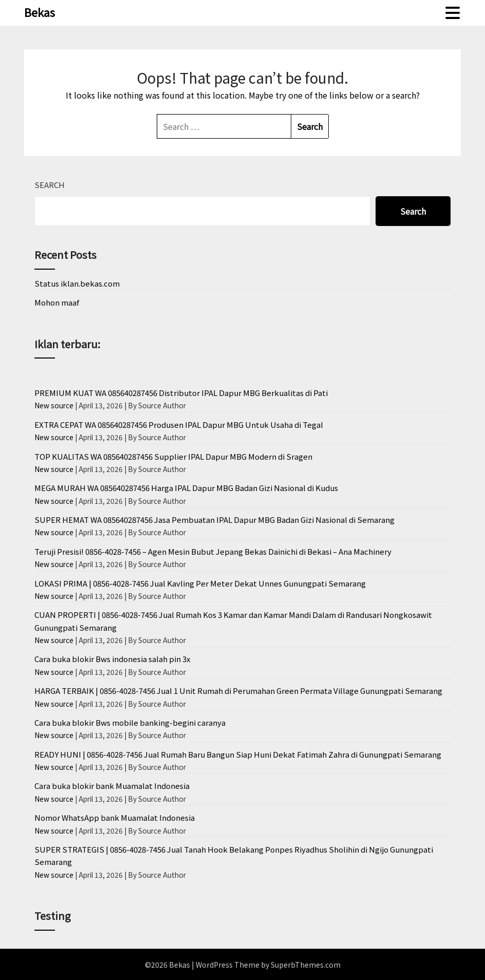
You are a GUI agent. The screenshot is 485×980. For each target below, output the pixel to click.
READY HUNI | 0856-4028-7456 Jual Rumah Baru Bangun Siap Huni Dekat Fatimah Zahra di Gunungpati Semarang (238, 754)
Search (50, 185)
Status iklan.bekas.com (77, 283)
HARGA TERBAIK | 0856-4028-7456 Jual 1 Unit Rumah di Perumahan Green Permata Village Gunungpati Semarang (238, 691)
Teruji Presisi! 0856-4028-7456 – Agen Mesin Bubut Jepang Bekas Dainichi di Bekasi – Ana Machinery (213, 551)
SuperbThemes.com (306, 965)
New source (54, 405)
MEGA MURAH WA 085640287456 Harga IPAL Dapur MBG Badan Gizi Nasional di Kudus (186, 488)
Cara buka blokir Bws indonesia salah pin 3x (112, 659)
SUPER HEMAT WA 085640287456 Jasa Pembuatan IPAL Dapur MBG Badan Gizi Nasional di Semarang (214, 520)
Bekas (40, 12)
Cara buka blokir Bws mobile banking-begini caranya (130, 722)
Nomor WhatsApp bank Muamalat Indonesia (115, 817)
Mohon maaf (57, 302)
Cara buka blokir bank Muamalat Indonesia (112, 786)
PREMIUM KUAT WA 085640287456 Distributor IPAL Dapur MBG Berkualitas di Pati (181, 393)
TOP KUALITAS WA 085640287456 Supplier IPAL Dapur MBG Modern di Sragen (173, 456)
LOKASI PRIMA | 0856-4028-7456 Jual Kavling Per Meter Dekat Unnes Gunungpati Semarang (200, 583)
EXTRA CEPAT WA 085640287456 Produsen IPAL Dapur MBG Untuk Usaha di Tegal (179, 425)
